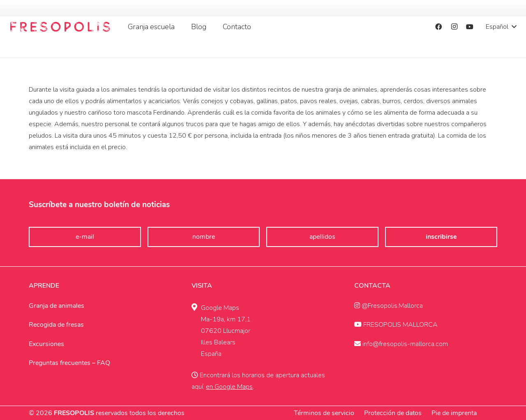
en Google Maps (229, 387)
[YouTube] (470, 27)
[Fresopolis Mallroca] (60, 27)
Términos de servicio (324, 413)
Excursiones (46, 344)
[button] (501, 27)
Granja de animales (57, 306)
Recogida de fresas (56, 325)
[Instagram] (454, 27)
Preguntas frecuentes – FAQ (69, 363)
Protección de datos (393, 413)
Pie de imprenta (454, 413)
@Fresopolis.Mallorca (389, 306)
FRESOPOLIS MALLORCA (396, 325)
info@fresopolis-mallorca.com (401, 344)
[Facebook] (438, 27)
